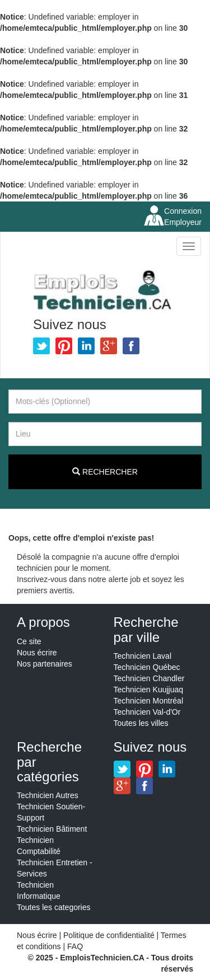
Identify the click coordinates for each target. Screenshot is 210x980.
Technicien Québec (147, 667)
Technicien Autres (48, 795)
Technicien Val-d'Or (147, 712)
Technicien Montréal (149, 701)
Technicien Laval (143, 656)
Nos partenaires (45, 664)
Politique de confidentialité (109, 935)
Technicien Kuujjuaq (149, 690)
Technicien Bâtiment (52, 829)
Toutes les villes (141, 723)
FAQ (75, 946)
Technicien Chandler (149, 678)
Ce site (29, 641)
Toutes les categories (54, 907)
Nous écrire (37, 653)
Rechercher (105, 472)
